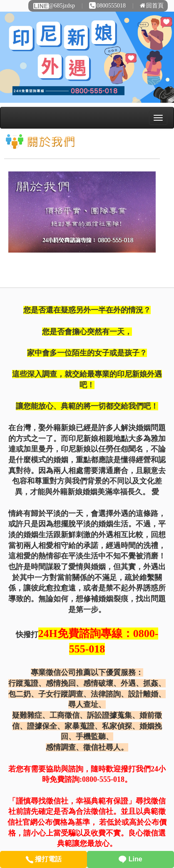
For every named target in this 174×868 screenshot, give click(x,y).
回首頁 (152, 6)
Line (130, 859)
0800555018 (107, 6)
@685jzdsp (54, 6)
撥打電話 (43, 859)
